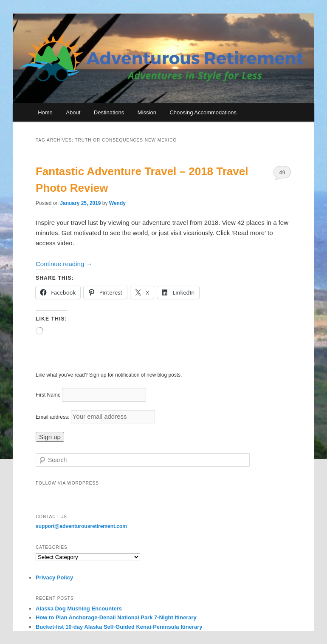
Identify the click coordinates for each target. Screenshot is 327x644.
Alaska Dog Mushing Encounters (79, 609)
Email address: (53, 417)
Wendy (117, 203)
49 (282, 172)
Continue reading (64, 264)
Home (45, 112)
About (73, 112)
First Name (48, 395)
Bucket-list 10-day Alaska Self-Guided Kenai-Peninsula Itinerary (119, 627)
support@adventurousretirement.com (81, 526)
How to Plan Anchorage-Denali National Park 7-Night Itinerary (116, 617)
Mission (147, 112)
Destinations (109, 112)
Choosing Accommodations (203, 112)
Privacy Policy (54, 577)
